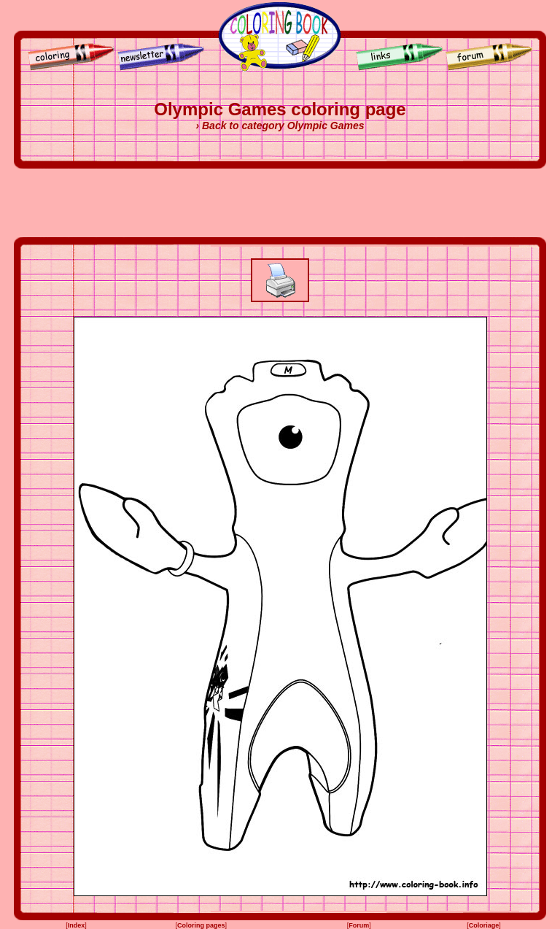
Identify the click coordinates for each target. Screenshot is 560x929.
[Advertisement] (280, 203)
